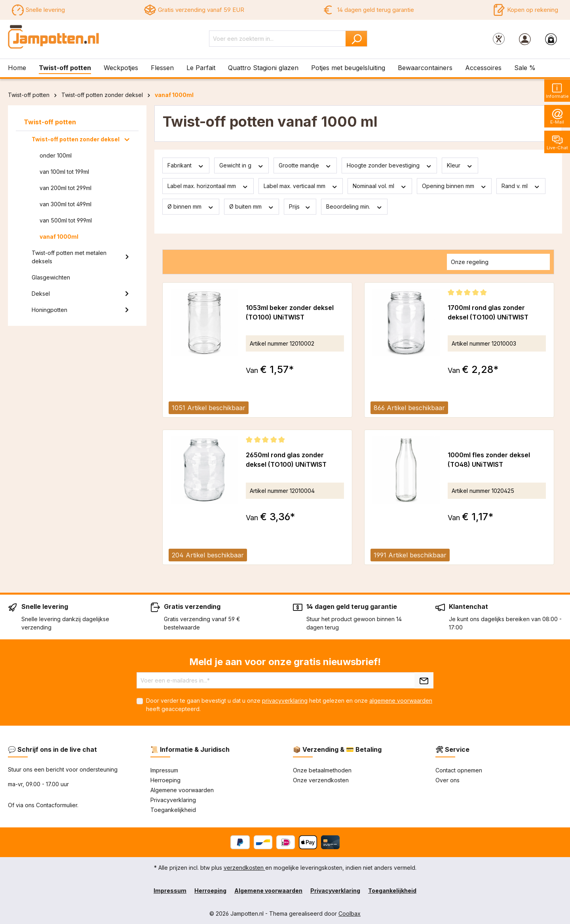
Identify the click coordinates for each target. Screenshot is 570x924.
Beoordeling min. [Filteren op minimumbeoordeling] (354, 207)
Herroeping (165, 780)
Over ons (447, 780)
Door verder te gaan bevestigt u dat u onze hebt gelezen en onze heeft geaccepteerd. (289, 705)
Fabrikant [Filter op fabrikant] (186, 165)
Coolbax (350, 914)
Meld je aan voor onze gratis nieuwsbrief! (285, 662)
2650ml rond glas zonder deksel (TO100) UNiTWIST (286, 460)
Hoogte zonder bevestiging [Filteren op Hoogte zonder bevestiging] (389, 165)
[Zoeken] (356, 39)
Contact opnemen (459, 770)
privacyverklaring (285, 701)
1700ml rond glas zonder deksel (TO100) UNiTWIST (488, 312)
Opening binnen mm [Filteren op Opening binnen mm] (454, 186)
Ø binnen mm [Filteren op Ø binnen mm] (191, 207)
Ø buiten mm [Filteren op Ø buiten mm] (252, 207)
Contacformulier (57, 805)
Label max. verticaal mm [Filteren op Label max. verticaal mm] (301, 186)
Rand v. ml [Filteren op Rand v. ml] (521, 186)
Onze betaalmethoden (322, 770)
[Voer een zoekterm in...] (277, 39)
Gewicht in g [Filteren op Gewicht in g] (242, 165)
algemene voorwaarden (401, 701)
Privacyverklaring (173, 800)
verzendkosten (244, 868)
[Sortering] (498, 262)
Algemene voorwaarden (182, 790)
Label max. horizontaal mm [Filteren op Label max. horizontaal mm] (208, 186)
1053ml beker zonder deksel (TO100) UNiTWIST (290, 312)
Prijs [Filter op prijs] (300, 207)
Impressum (164, 770)
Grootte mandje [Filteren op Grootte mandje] (305, 165)
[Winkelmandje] (551, 39)
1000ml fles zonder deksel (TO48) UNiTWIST (489, 460)
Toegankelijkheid (173, 810)
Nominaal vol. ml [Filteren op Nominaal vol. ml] (380, 186)
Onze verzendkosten (321, 780)
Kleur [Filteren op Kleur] (460, 165)
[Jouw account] (525, 39)
